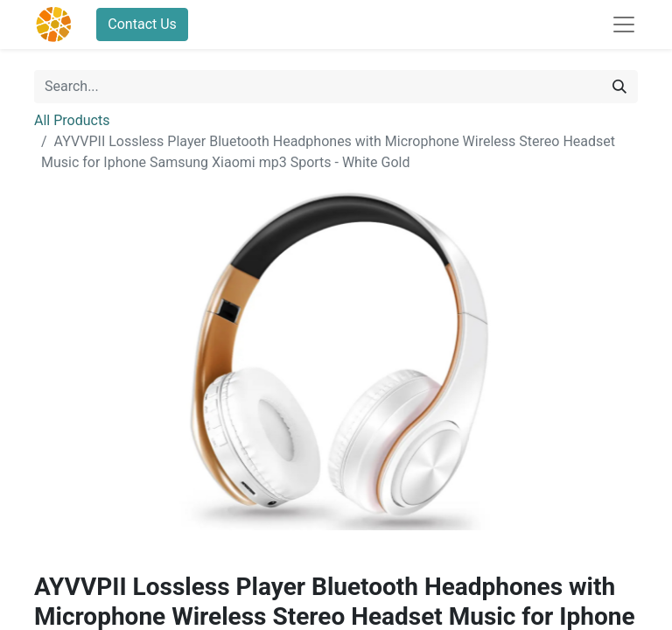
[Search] (619, 87)
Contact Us (142, 24)
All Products (72, 120)
